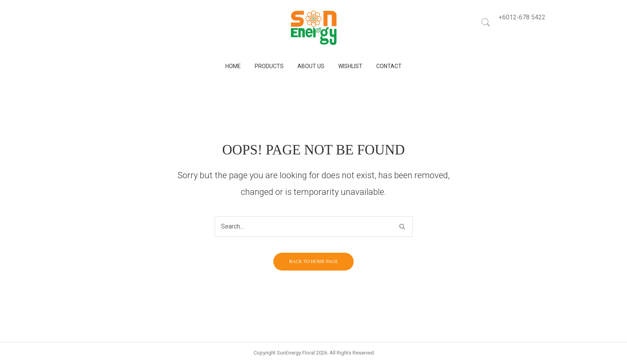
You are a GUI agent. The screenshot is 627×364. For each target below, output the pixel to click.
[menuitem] (233, 66)
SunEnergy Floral (296, 353)
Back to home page (313, 261)
